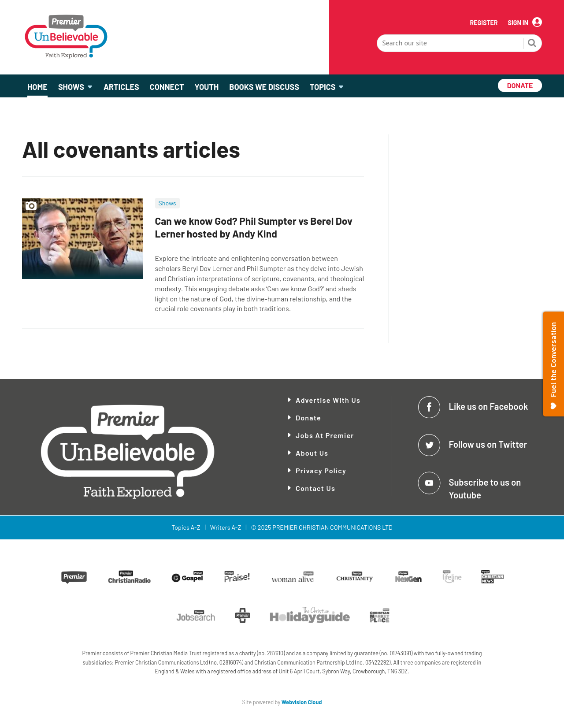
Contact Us (315, 488)
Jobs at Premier (325, 435)
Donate (308, 418)
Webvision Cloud (302, 702)
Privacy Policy (321, 470)
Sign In (518, 23)
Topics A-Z (186, 527)
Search (532, 44)
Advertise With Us (328, 400)
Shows (167, 203)
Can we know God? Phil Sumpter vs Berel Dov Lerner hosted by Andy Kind (254, 227)
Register (484, 23)
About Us (312, 453)
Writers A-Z (226, 527)
